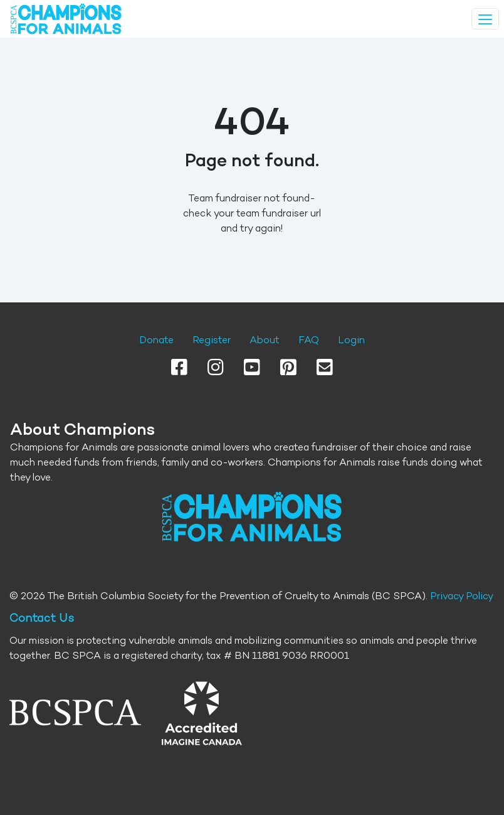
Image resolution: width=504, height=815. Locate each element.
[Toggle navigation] (485, 19)
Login (351, 340)
